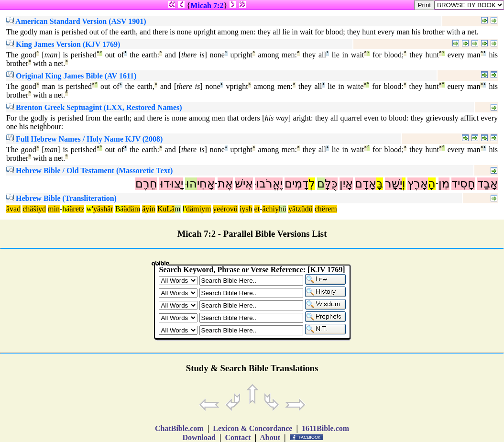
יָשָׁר (394, 184)
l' (184, 209)
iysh (246, 209)
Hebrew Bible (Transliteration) (61, 198)
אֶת (225, 184)
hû (283, 209)
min (54, 209)
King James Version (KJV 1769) (63, 44)
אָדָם (366, 184)
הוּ (191, 184)
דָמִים (296, 184)
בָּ (380, 184)
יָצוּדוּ (171, 184)
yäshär (103, 209)
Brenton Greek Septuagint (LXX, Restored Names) (94, 107)
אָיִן (346, 184)
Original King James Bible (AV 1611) (71, 76)
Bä (120, 209)
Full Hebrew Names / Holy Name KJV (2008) (84, 139)
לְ (312, 184)
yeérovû (225, 209)
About (270, 437)
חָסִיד (463, 184)
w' (89, 209)
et (257, 209)
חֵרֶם (146, 184)
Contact (238, 437)
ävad (13, 209)
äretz (77, 209)
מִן (444, 184)
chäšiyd (34, 209)
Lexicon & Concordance (252, 428)
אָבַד (488, 184)
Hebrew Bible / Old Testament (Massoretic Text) (89, 171)
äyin (149, 209)
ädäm (132, 209)
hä (66, 209)
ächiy (270, 209)
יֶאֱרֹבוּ (269, 184)
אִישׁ (244, 184)
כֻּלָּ (331, 184)
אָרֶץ (418, 184)
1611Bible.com (325, 428)
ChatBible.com (179, 428)
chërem (326, 209)
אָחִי (206, 184)
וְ (404, 184)
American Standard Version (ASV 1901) (76, 21)
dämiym (198, 209)
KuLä (166, 209)
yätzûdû (301, 209)
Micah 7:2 (207, 6)
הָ (432, 184)
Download (199, 437)
